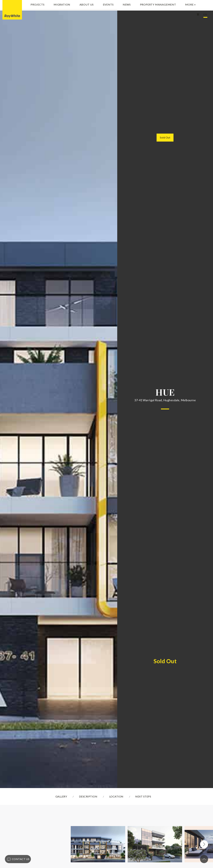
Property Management (158, 5)
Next (204, 844)
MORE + (191, 5)
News (127, 5)
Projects (37, 5)
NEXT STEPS (143, 796)
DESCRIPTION (88, 796)
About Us (87, 5)
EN (205, 16)
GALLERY (61, 796)
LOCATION (116, 796)
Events (108, 5)
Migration (62, 5)
